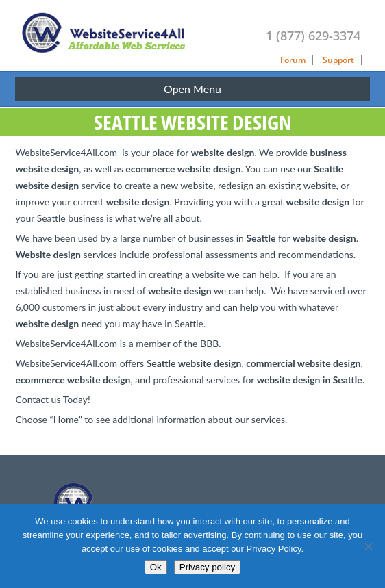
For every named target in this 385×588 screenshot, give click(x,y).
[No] (368, 546)
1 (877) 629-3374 (313, 36)
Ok (156, 567)
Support (338, 60)
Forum (293, 60)
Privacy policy (207, 567)
